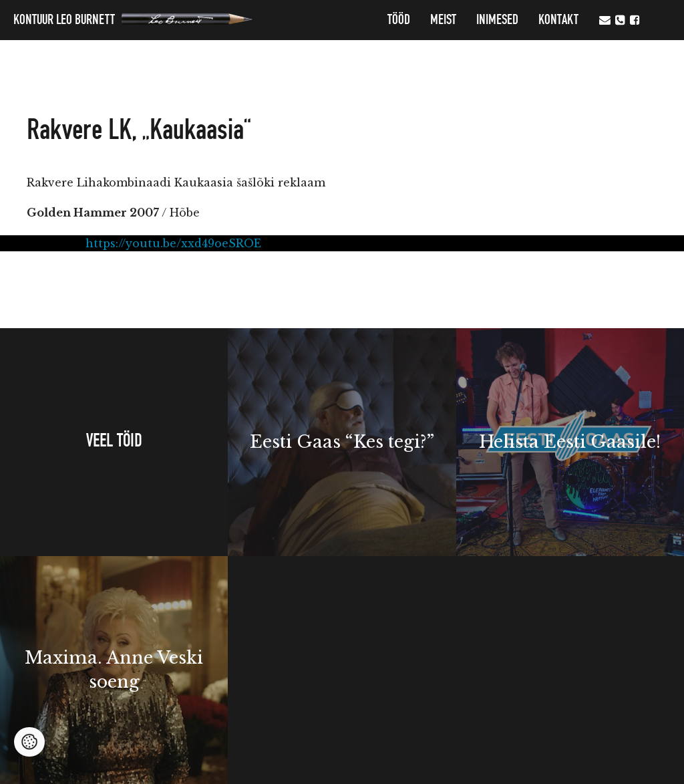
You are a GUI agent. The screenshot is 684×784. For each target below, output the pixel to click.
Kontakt (558, 20)
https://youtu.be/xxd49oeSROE (173, 243)
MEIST (443, 20)
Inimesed (497, 20)
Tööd (399, 20)
